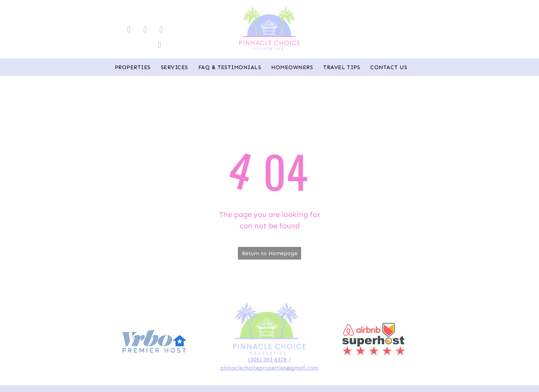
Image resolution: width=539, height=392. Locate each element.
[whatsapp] (160, 45)
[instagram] (145, 30)
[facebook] (129, 30)
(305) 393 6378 (267, 360)
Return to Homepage (270, 253)
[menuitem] (133, 67)
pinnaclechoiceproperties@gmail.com (269, 368)
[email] (161, 30)
